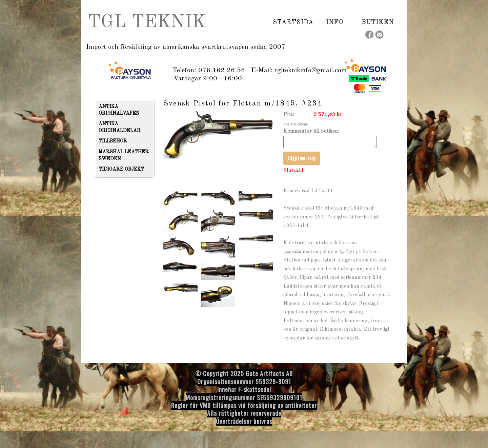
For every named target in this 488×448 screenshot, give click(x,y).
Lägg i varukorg (302, 160)
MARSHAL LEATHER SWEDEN (124, 155)
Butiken (378, 22)
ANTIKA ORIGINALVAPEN (119, 110)
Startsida (293, 22)
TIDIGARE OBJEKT (121, 169)
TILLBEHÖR (113, 141)
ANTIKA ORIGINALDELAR (120, 127)
